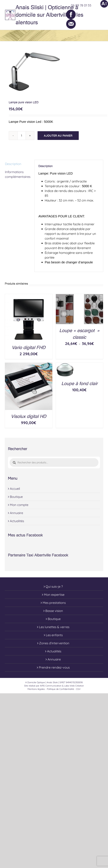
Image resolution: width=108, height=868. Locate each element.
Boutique (16, 497)
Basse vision (54, 611)
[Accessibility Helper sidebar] (104, 4)
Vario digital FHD (29, 348)
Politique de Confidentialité (60, 689)
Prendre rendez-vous (54, 667)
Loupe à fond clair (79, 384)
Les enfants (54, 635)
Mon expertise (54, 595)
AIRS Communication (51, 686)
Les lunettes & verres (54, 627)
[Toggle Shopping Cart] (88, 15)
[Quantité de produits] (22, 136)
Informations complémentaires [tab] (18, 174)
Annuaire (16, 513)
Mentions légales (36, 689)
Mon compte (19, 505)
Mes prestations (54, 603)
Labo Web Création (74, 686)
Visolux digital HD (29, 416)
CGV (78, 689)
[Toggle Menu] (101, 15)
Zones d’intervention (54, 643)
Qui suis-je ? (54, 586)
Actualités (17, 521)
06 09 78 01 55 (81, 5)
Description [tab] (13, 164)
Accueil (15, 489)
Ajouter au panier (58, 136)
